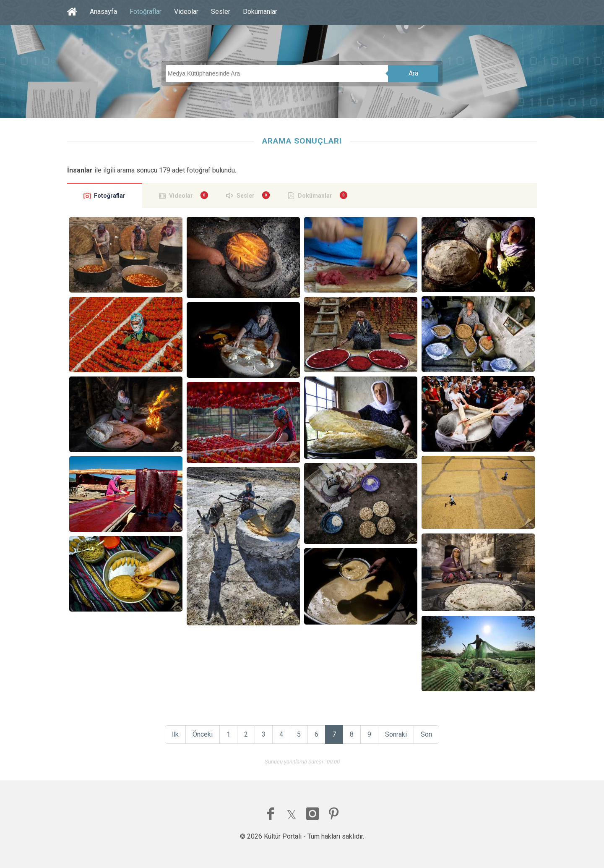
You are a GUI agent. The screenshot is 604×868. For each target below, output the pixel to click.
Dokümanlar (260, 12)
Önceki (203, 734)
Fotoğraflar (146, 12)
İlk (175, 734)
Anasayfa (103, 12)
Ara (413, 73)
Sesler (221, 12)
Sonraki (396, 734)
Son (426, 734)
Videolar (186, 12)
